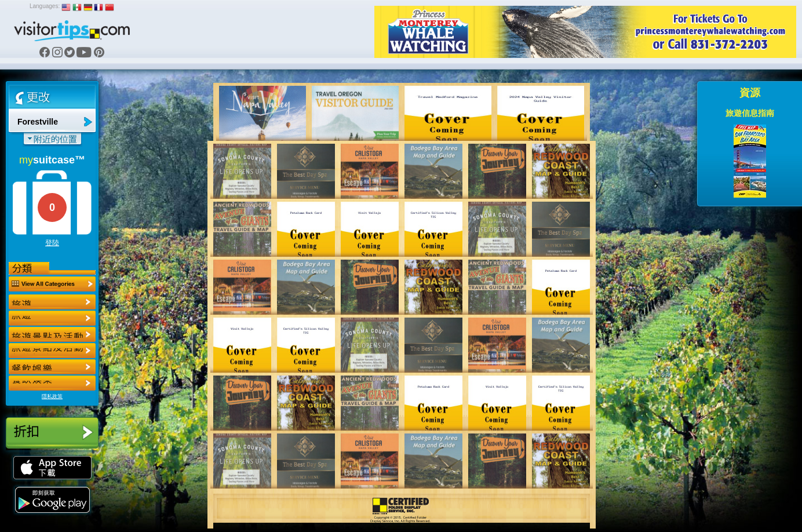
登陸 (52, 243)
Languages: (45, 6)
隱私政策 (52, 396)
